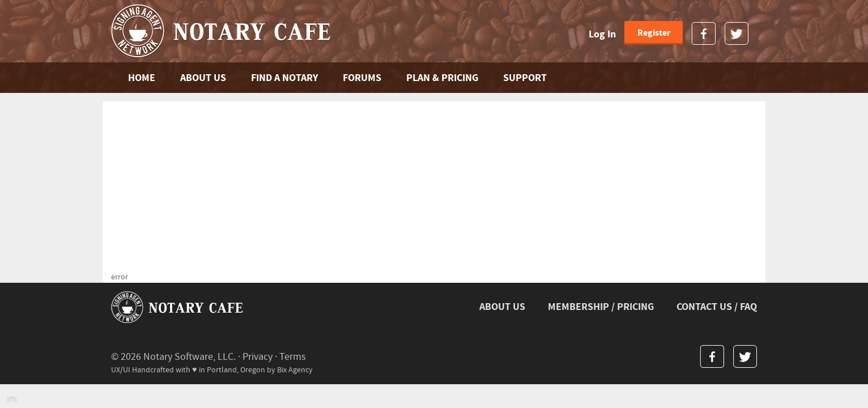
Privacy (258, 357)
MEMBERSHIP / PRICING (601, 307)
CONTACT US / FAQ (717, 307)
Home (142, 78)
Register (654, 33)
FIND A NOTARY (284, 78)
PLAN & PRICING (442, 78)
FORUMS (362, 78)
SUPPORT (525, 78)
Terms (293, 357)
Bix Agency (295, 370)
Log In (602, 34)
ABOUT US (203, 78)
